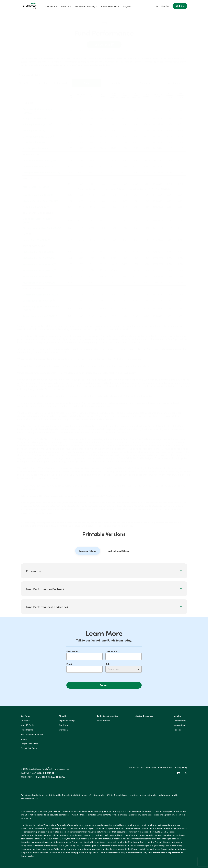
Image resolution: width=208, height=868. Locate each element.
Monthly (116, 81)
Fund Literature (104, 42)
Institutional (60, 81)
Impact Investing (67, 723)
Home (104, 20)
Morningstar (174, 81)
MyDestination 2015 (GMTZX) (38, 250)
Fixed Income (27, 732)
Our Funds (26, 718)
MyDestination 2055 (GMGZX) (39, 274)
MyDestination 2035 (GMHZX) (38, 262)
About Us (63, 718)
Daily (87, 81)
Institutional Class (118, 553)
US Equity (25, 723)
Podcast (178, 732)
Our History (64, 727)
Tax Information (148, 769)
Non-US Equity (27, 727)
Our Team (64, 732)
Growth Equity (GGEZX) (35, 140)
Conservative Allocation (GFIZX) (40, 292)
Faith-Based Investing (108, 718)
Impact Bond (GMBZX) (35, 238)
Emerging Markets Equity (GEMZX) (41, 170)
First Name (72, 651)
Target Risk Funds (29, 750)
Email (69, 664)
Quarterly (145, 81)
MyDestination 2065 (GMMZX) (39, 280)
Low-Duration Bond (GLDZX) (38, 193)
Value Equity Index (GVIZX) (37, 122)
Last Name (111, 651)
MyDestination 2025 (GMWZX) (39, 256)
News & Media (181, 727)
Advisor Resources (144, 718)
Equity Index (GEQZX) (34, 116)
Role (108, 664)
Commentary (180, 723)
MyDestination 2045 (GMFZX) (38, 268)
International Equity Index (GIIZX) (41, 158)
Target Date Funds (29, 746)
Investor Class (88, 553)
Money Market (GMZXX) (36, 184)
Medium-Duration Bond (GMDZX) (41, 199)
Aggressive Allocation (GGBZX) (39, 314)
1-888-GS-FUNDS (45, 775)
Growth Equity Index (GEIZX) (38, 134)
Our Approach (104, 723)
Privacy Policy (181, 769)
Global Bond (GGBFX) (34, 205)
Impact (24, 741)
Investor (43, 81)
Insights (177, 718)
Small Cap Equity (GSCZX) (37, 146)
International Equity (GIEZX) (38, 164)
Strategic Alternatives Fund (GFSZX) (42, 226)
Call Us (180, 6)
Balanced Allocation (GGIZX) (38, 298)
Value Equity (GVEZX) (34, 128)
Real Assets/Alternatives (32, 736)
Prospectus (134, 769)
